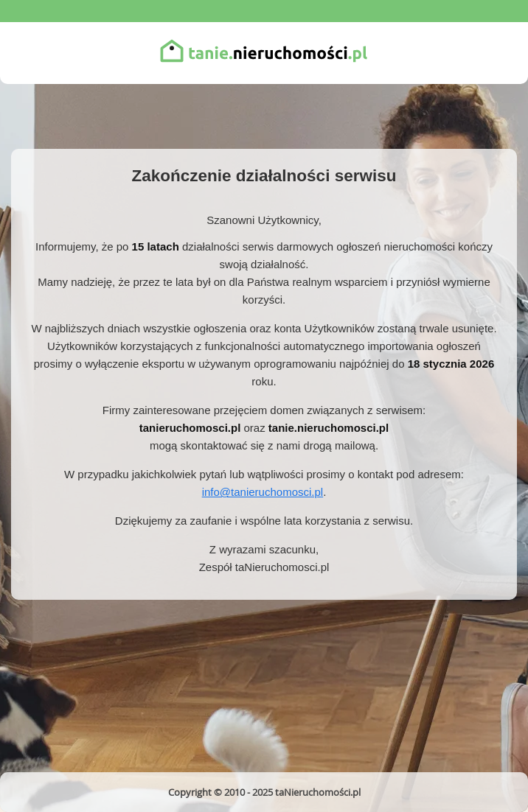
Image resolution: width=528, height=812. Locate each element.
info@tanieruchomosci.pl (263, 492)
